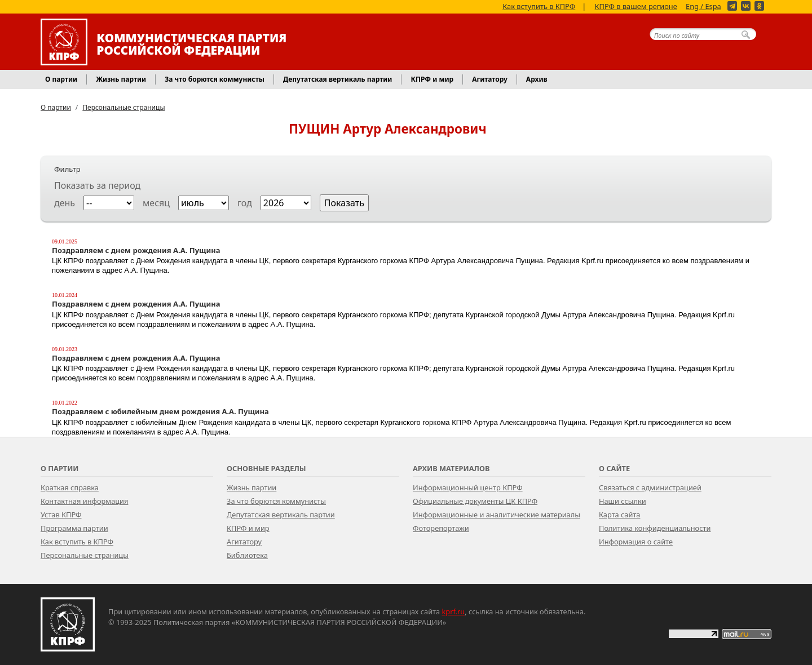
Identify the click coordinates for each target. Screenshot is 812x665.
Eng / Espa (703, 6)
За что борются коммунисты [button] (215, 79)
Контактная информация (84, 501)
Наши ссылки (623, 501)
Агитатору (244, 542)
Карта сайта (619, 515)
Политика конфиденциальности (655, 528)
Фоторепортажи (441, 528)
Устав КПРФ (61, 515)
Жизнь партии (251, 487)
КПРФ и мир (248, 528)
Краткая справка (70, 487)
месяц (156, 203)
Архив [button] (537, 79)
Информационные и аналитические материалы (497, 515)
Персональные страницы (123, 107)
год (245, 203)
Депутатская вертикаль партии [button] (337, 79)
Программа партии (74, 528)
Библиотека (247, 555)
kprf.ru (454, 611)
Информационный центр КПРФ (468, 487)
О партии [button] (61, 79)
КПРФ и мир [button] (432, 79)
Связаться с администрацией (650, 487)
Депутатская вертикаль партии (281, 515)
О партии (56, 107)
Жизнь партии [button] (121, 79)
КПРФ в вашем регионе (636, 6)
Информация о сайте (636, 542)
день (65, 203)
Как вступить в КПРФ (539, 6)
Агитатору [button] (490, 79)
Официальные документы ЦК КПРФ (475, 501)
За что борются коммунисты (276, 501)
